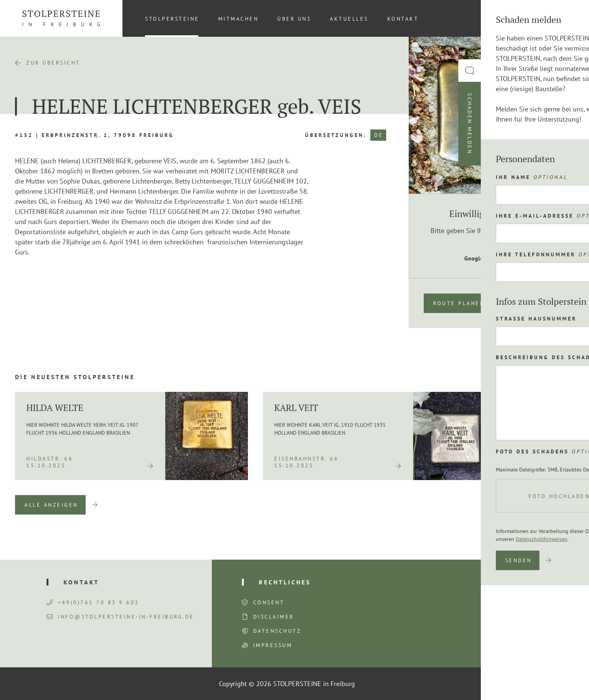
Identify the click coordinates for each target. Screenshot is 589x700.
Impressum (273, 645)
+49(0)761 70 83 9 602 (93, 602)
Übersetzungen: (336, 135)
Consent (269, 602)
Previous (524, 505)
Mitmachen (239, 19)
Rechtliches (285, 582)
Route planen (459, 303)
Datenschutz (277, 631)
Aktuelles (349, 19)
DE (379, 135)
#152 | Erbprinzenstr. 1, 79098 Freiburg (94, 135)
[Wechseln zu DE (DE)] (562, 18)
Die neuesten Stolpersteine (75, 377)
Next (563, 505)
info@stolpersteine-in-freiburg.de (120, 617)
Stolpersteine (172, 19)
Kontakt (403, 19)
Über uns (294, 19)
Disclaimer (274, 617)
